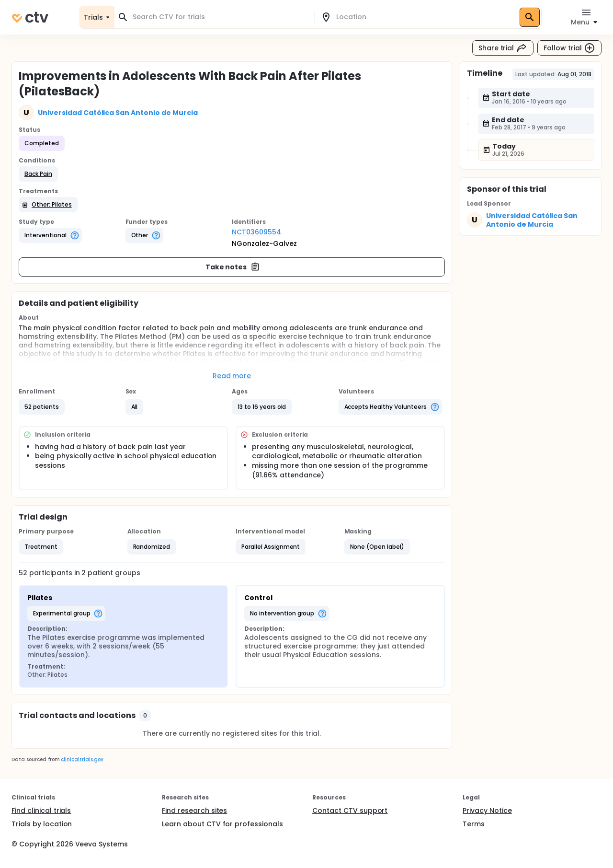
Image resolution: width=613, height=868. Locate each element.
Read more (232, 376)
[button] (38, 174)
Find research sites (194, 810)
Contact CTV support (350, 810)
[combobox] (220, 17)
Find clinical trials (41, 810)
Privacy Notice (487, 810)
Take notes (233, 267)
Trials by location (42, 824)
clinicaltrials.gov (82, 759)
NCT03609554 (256, 232)
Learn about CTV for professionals (222, 824)
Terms (474, 824)
